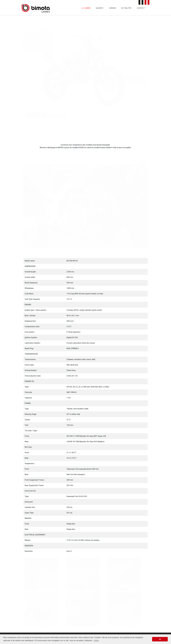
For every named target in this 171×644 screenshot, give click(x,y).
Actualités (126, 8)
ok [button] (160, 639)
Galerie (99, 8)
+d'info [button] (96, 640)
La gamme (86, 8)
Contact (141, 8)
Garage (113, 8)
